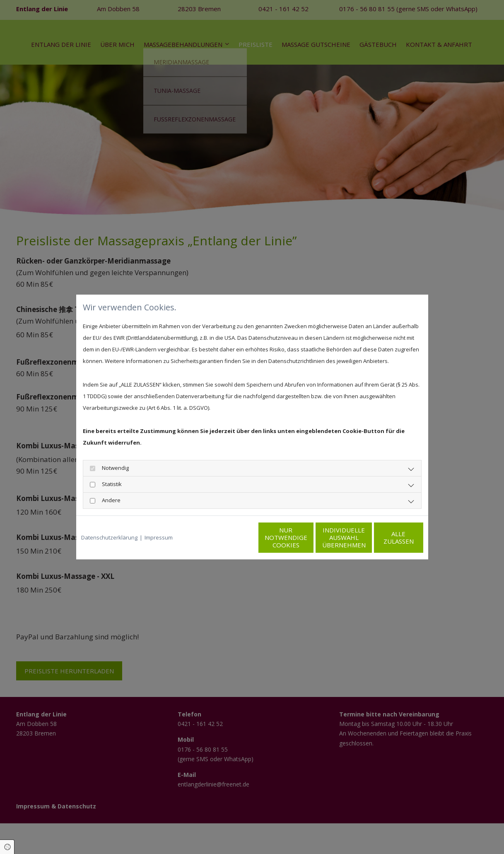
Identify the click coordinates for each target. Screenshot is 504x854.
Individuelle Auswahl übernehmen (306, 537)
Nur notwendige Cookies (228, 537)
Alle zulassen (385, 537)
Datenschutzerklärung (109, 537)
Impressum (159, 537)
